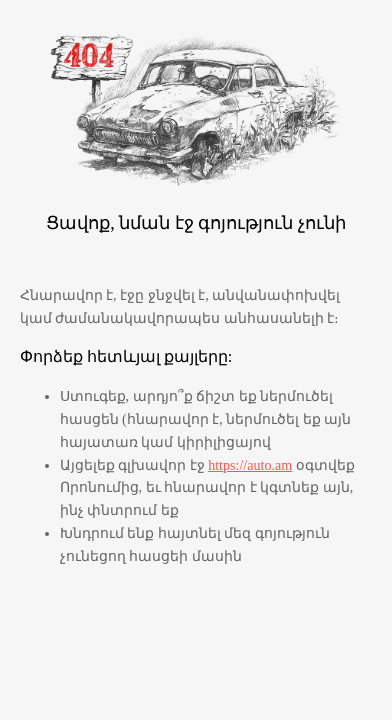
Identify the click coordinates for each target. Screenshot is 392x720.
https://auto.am (250, 465)
